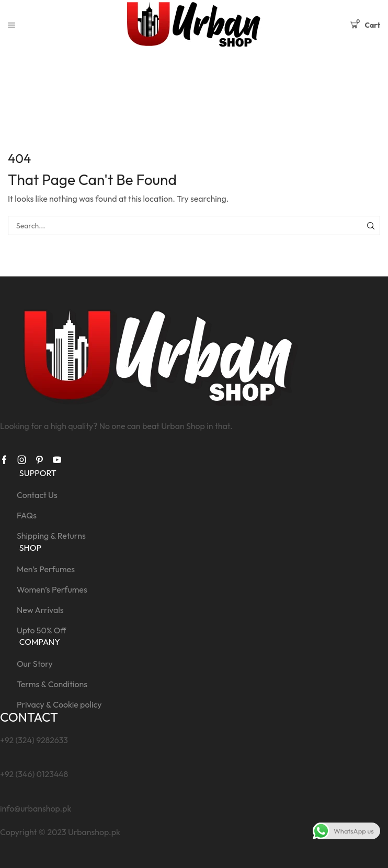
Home (174, 79)
